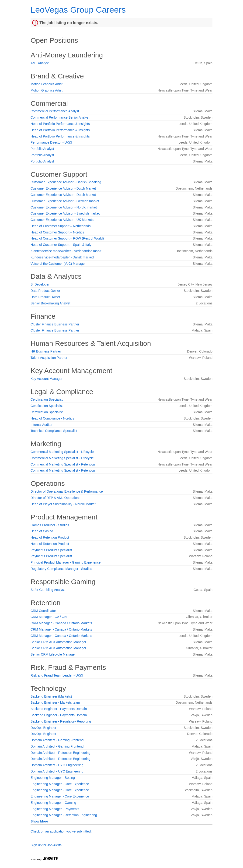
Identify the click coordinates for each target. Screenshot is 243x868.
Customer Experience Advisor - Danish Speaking (66, 182)
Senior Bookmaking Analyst (50, 303)
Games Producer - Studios (50, 525)
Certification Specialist (47, 399)
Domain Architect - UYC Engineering (57, 765)
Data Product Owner (45, 291)
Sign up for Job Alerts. (47, 845)
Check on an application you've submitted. (61, 831)
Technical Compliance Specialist (54, 431)
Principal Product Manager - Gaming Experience (66, 562)
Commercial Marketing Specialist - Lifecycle (62, 452)
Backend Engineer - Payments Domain (59, 709)
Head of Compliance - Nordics (52, 418)
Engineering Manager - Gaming (53, 803)
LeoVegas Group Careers (78, 10)
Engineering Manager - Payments (55, 809)
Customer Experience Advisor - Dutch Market (63, 188)
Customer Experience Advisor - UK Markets (62, 220)
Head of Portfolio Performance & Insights (60, 124)
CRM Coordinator (43, 611)
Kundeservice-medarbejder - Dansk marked (62, 257)
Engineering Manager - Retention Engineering (64, 815)
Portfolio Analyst (42, 149)
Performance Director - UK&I (51, 142)
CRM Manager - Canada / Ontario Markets (61, 623)
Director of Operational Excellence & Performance (67, 491)
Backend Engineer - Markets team (55, 702)
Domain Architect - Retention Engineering (61, 753)
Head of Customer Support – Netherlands (61, 226)
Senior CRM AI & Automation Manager (58, 642)
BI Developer (40, 284)
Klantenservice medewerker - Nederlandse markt (66, 251)
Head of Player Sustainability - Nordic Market (63, 504)
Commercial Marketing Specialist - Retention (63, 464)
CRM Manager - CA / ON (49, 617)
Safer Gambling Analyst (48, 590)
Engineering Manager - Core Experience (60, 784)
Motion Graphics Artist (47, 84)
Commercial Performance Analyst (55, 111)
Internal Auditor (42, 425)
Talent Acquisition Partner (49, 358)
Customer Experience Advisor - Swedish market (65, 213)
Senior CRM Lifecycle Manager (53, 654)
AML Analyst (40, 63)
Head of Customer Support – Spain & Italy (61, 245)
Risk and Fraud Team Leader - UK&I (57, 675)
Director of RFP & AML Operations (55, 498)
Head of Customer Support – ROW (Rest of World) (67, 238)
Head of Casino (42, 531)
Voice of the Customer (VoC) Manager (58, 264)
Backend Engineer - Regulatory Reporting (61, 721)
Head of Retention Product (50, 537)
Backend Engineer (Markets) (51, 696)
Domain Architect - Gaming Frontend (57, 740)
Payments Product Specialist (51, 550)
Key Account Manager (47, 379)
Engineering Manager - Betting (53, 778)
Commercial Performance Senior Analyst (60, 117)
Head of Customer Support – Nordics (57, 232)
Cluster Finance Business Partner (55, 324)
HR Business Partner (46, 351)
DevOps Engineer (43, 728)
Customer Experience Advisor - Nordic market (64, 207)
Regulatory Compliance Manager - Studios (61, 569)
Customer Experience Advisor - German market (65, 201)
